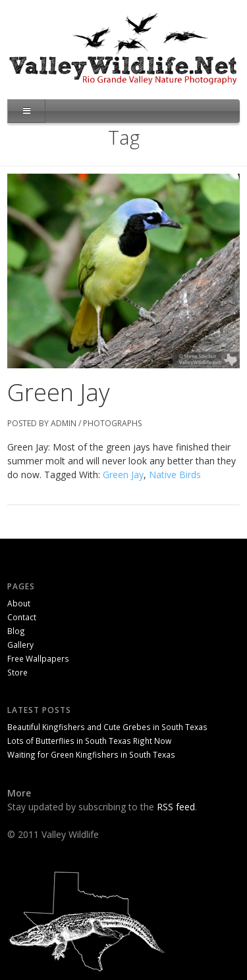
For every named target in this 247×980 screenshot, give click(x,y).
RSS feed (176, 807)
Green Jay (59, 392)
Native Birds (175, 475)
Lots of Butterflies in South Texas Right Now (89, 741)
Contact (22, 617)
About (19, 603)
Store (17, 672)
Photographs (112, 423)
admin (64, 423)
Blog (16, 631)
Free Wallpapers (38, 658)
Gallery (20, 645)
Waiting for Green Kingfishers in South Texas (91, 754)
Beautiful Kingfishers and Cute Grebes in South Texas (107, 727)
